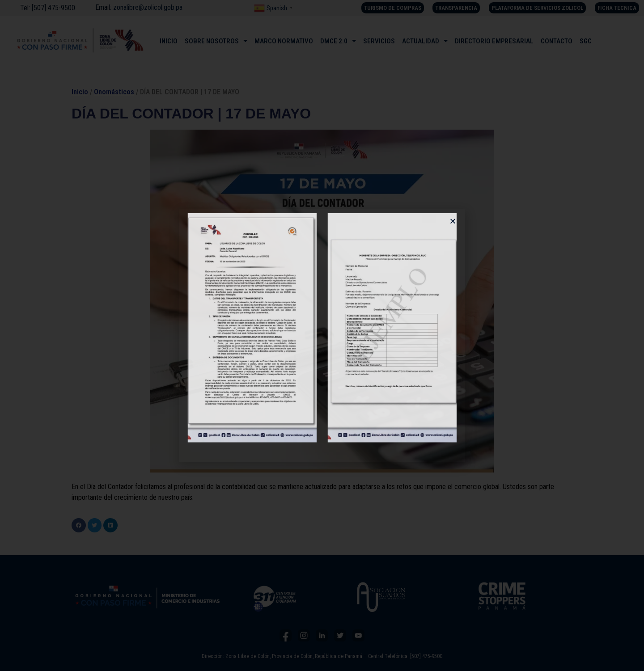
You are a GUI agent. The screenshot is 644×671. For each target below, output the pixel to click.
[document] (322, 335)
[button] (453, 221)
